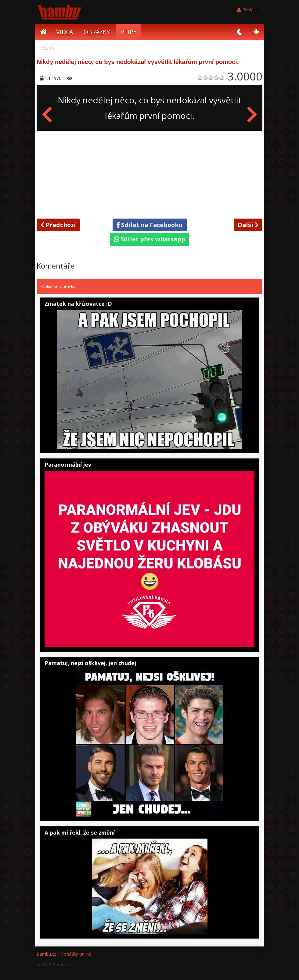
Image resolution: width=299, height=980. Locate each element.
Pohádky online (76, 954)
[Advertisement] (149, 173)
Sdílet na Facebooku (150, 225)
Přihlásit (247, 10)
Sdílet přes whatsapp (149, 239)
